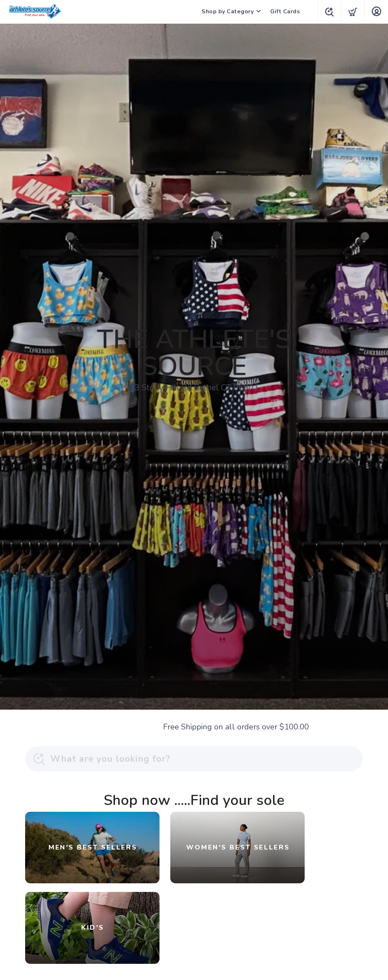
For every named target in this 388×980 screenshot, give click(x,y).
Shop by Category (226, 12)
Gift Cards (284, 12)
